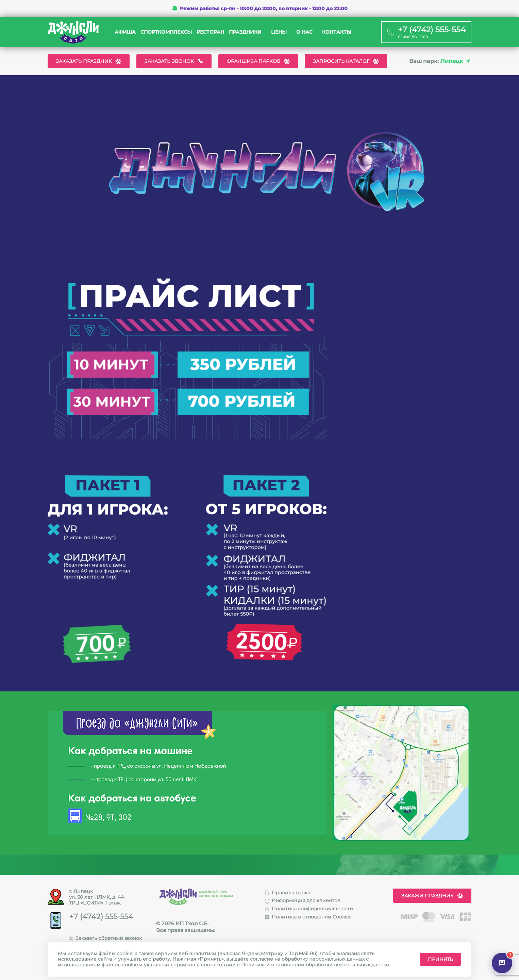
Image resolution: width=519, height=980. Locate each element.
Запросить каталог (346, 61)
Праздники (245, 32)
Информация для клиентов (303, 900)
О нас (304, 32)
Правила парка (287, 893)
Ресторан (210, 32)
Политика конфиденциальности (309, 909)
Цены (279, 32)
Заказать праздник (89, 61)
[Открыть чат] (502, 963)
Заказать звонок (174, 61)
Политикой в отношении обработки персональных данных (315, 965)
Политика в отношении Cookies (308, 917)
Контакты (337, 32)
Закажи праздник (432, 896)
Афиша (125, 32)
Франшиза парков (258, 61)
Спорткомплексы (166, 32)
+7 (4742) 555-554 (101, 917)
